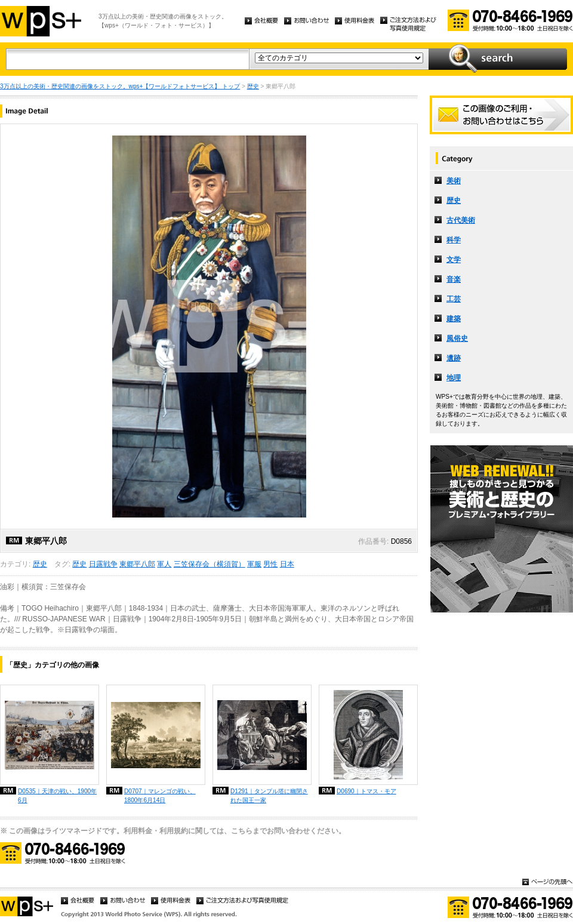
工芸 (454, 299)
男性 (270, 564)
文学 (454, 260)
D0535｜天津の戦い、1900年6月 (57, 796)
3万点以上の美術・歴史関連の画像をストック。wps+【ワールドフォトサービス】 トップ (120, 86)
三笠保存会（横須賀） (210, 564)
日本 (287, 564)
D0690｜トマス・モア (366, 791)
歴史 (253, 86)
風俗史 (457, 338)
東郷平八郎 (137, 564)
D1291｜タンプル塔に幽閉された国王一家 (269, 796)
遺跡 (454, 358)
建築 (454, 319)
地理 (454, 378)
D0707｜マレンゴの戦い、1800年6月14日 (160, 796)
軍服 (254, 564)
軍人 (164, 564)
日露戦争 (103, 564)
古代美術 (461, 220)
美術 (454, 181)
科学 (454, 240)
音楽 (454, 279)
